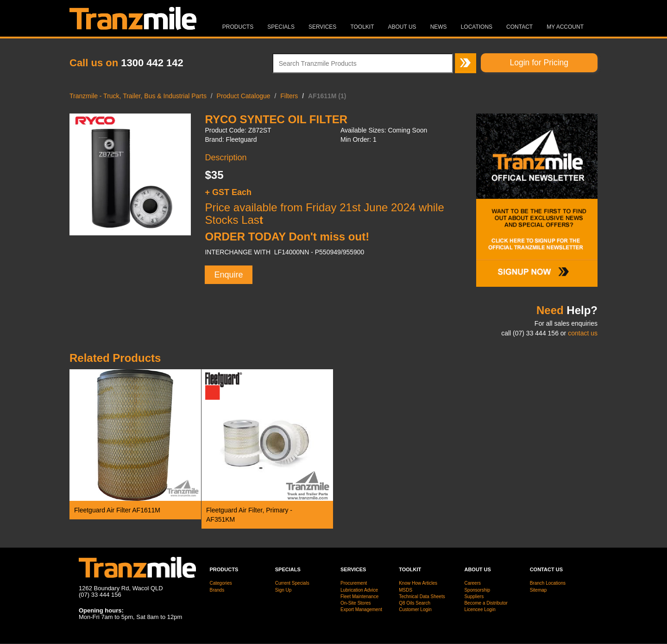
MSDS (406, 590)
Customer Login (415, 609)
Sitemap (538, 590)
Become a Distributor (486, 603)
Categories (221, 583)
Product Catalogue (244, 96)
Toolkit (362, 27)
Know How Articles (418, 583)
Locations (477, 27)
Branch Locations (548, 583)
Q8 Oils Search (415, 603)
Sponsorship (477, 590)
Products (238, 27)
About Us (402, 27)
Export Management (361, 609)
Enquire (228, 275)
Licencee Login (480, 609)
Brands (217, 590)
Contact (519, 27)
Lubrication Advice (359, 590)
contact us (583, 333)
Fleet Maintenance (359, 597)
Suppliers (474, 597)
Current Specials (292, 583)
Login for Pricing (539, 63)
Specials (281, 27)
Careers (472, 583)
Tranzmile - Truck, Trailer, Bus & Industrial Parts (138, 96)
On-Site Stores (356, 603)
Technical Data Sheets (422, 597)
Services (322, 27)
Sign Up (283, 590)
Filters (289, 96)
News (439, 27)
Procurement (354, 583)
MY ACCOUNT (565, 27)
